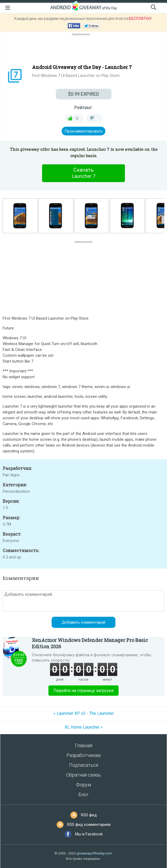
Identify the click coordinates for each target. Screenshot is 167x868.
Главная (84, 745)
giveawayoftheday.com (94, 853)
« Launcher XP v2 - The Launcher (84, 713)
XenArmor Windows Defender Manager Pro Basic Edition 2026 (90, 643)
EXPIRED (84, 94)
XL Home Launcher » (84, 727)
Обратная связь (84, 775)
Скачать (84, 173)
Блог (84, 794)
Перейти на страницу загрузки (84, 691)
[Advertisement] (84, 50)
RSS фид (89, 815)
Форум (84, 785)
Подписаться (84, 765)
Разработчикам (84, 755)
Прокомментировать (84, 131)
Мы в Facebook (89, 834)
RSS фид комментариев (89, 825)
